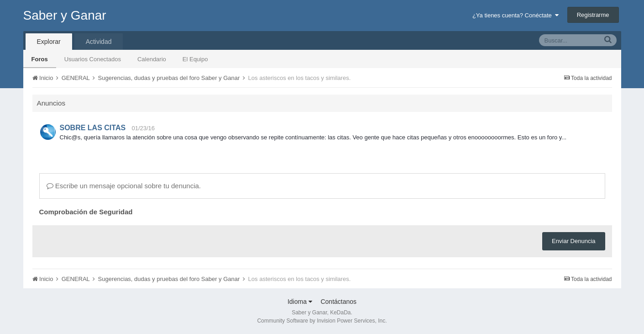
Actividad (99, 42)
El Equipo (195, 59)
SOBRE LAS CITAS (93, 128)
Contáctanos (338, 302)
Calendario (152, 59)
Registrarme (593, 15)
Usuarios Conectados (93, 59)
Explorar (49, 42)
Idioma (300, 302)
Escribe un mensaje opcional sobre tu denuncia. (124, 186)
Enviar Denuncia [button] (573, 241)
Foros (40, 59)
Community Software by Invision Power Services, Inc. (322, 321)
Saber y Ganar (65, 15)
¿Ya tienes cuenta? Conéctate (516, 15)
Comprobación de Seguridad (86, 212)
